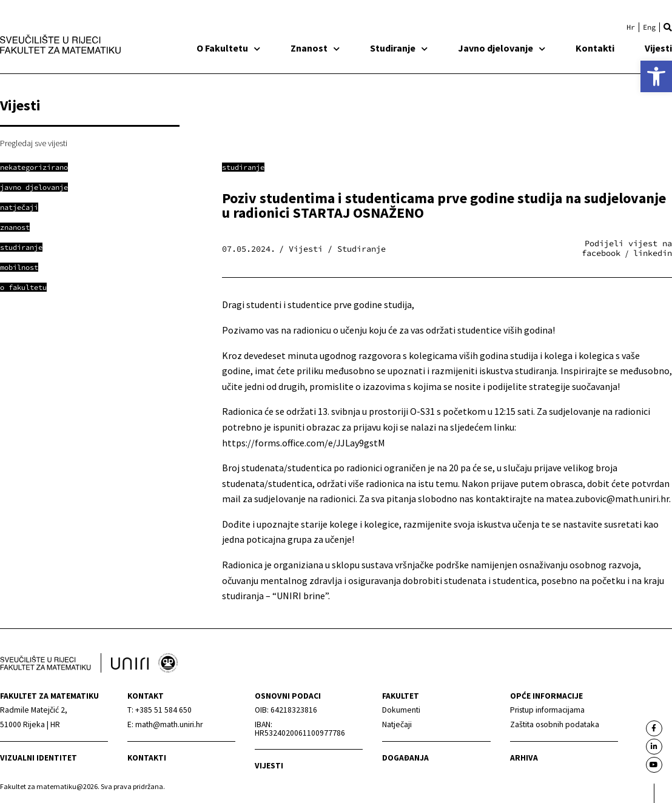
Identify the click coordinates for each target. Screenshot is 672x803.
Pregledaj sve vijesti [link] (34, 143)
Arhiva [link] (524, 758)
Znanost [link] (315, 48)
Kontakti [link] (595, 48)
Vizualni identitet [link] (39, 758)
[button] (668, 27)
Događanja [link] (405, 758)
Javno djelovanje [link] (502, 48)
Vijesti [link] (658, 48)
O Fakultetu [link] (228, 48)
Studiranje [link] (399, 48)
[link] (656, 76)
